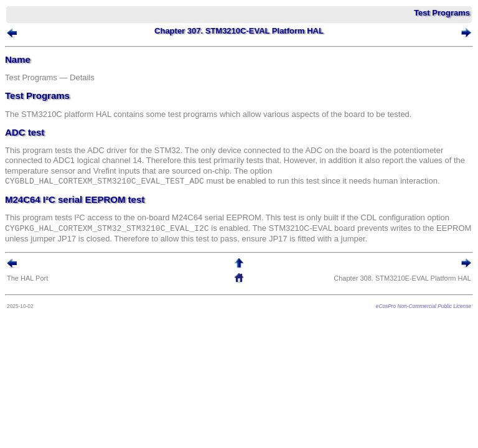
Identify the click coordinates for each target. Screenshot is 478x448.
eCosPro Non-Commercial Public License (424, 306)
